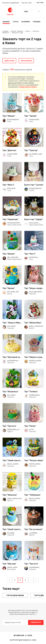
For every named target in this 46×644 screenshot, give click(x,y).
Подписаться (36, 622)
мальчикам (26, 61)
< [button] (10, 580)
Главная (5, 31)
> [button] (36, 580)
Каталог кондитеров (11, 3)
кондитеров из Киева (28, 87)
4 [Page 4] (25, 580)
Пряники (37, 22)
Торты (16, 22)
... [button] (31, 580)
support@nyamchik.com (23, 640)
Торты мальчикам (15, 595)
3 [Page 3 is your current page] (20, 580)
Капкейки (26, 22)
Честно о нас (26, 3)
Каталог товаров (17, 31)
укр (38, 3)
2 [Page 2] (15, 580)
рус (42, 3)
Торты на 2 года (17, 33)
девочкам (9, 61)
